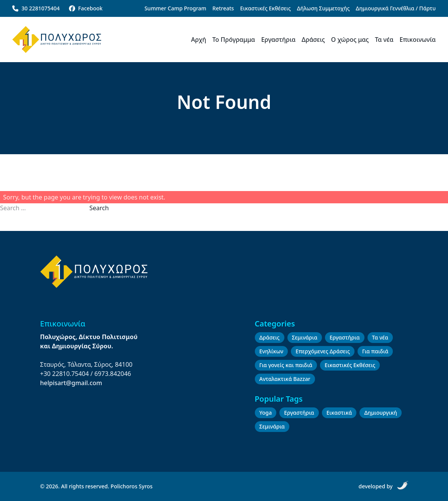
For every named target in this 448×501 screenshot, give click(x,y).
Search (99, 208)
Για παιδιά (375, 351)
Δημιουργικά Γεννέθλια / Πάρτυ (396, 8)
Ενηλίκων (272, 351)
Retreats (223, 8)
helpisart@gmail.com (71, 383)
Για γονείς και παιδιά (286, 365)
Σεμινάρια (305, 337)
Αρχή (199, 40)
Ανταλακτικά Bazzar (285, 379)
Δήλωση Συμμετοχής (323, 8)
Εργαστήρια (278, 40)
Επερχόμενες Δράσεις (323, 351)
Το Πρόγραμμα (234, 40)
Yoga (266, 413)
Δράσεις (313, 40)
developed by (383, 485)
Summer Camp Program (175, 8)
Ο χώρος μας (350, 40)
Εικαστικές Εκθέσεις (265, 8)
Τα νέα (384, 40)
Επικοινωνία (418, 40)
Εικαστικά (339, 413)
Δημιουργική (380, 413)
